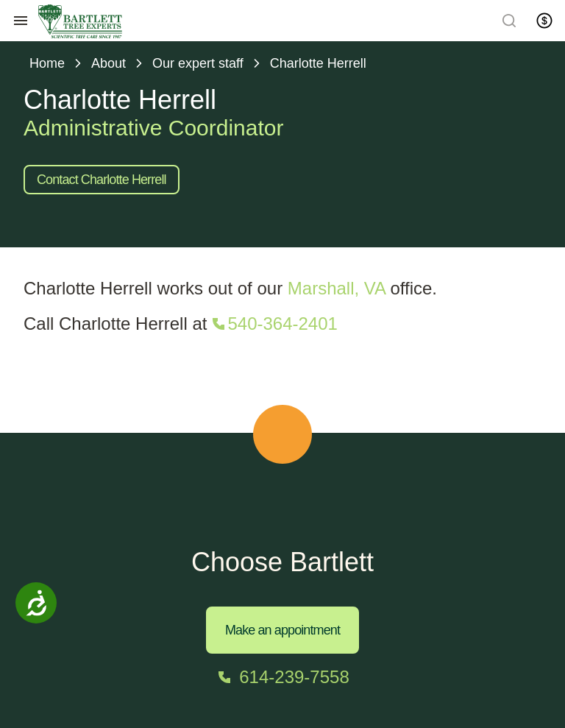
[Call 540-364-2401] (273, 324)
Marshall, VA (337, 288)
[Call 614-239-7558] (282, 677)
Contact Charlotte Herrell (102, 180)
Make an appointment (282, 630)
